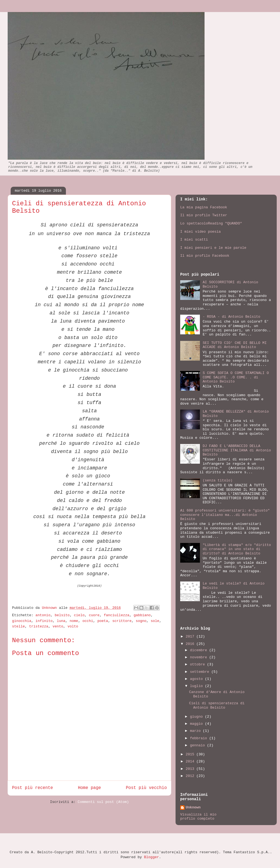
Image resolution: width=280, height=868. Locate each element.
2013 (191, 769)
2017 (191, 637)
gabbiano (142, 615)
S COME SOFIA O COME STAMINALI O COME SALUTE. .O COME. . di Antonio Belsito (236, 377)
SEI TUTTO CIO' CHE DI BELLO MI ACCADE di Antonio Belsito (235, 345)
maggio (198, 724)
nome (74, 621)
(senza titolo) (218, 480)
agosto (198, 679)
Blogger (152, 857)
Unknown (50, 608)
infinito (44, 621)
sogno (141, 621)
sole (155, 621)
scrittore (122, 621)
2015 (191, 754)
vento (58, 626)
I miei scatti (194, 240)
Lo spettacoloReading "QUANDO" (211, 223)
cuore (94, 615)
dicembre (200, 650)
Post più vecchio (146, 788)
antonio (43, 615)
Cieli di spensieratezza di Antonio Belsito (217, 705)
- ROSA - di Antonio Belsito (231, 317)
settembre (201, 672)
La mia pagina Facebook (204, 207)
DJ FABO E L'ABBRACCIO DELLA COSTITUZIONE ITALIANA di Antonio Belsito (237, 450)
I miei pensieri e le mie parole (213, 248)
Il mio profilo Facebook (205, 256)
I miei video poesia (200, 232)
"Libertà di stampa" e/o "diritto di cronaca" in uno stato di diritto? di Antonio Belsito (237, 549)
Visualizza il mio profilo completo (198, 817)
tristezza (39, 626)
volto (73, 626)
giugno (198, 717)
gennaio (199, 745)
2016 (191, 644)
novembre (200, 657)
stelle (18, 626)
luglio (198, 686)
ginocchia (22, 621)
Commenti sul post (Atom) (103, 802)
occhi (88, 621)
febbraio (200, 738)
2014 (191, 762)
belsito (62, 615)
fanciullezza (117, 615)
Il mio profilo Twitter (204, 215)
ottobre (199, 664)
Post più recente (33, 788)
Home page (89, 788)
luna (61, 621)
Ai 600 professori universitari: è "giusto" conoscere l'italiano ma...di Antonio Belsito (225, 515)
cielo (79, 615)
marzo (196, 731)
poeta (103, 621)
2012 (191, 776)
